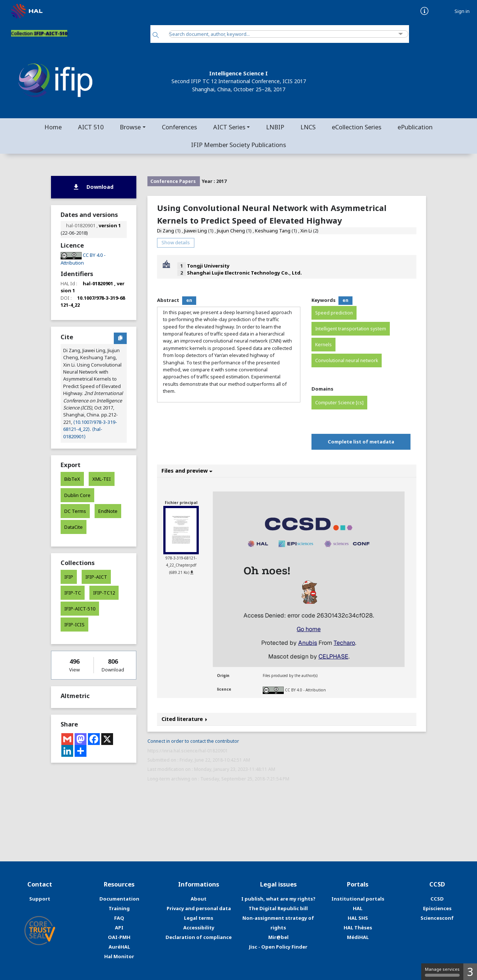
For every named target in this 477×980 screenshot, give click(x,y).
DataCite (74, 527)
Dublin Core (77, 495)
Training (119, 908)
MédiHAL (358, 937)
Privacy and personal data (199, 908)
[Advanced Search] (401, 34)
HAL (358, 908)
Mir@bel (278, 937)
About (199, 899)
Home (53, 127)
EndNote (108, 511)
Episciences (437, 908)
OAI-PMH (119, 937)
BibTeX (72, 479)
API (119, 928)
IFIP (69, 577)
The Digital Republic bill (278, 908)
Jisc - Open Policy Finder (278, 947)
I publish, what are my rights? (278, 899)
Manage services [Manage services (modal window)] (442, 972)
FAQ (119, 918)
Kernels (323, 345)
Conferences (179, 127)
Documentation (119, 899)
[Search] (156, 36)
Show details (176, 242)
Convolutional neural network (347, 360)
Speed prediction (334, 313)
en (189, 300)
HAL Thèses (358, 928)
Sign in (462, 11)
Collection (39, 33)
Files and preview (187, 471)
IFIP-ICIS (74, 625)
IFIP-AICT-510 (80, 609)
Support (40, 899)
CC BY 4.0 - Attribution (305, 690)
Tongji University (208, 266)
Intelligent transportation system (351, 329)
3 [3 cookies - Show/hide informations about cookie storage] (470, 972)
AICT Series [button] (229, 127)
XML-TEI (102, 479)
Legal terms (199, 918)
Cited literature (184, 719)
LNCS (308, 127)
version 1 (110, 225)
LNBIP (275, 127)
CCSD (437, 899)
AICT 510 (91, 127)
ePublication (415, 127)
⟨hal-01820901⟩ (83, 433)
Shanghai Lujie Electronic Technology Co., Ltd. (244, 273)
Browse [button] (130, 127)
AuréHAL (119, 947)
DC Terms (75, 511)
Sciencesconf (437, 918)
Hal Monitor (119, 956)
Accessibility (199, 928)
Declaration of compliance (199, 937)
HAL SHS (358, 918)
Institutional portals (358, 899)
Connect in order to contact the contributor (193, 741)
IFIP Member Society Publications (238, 145)
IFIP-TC (73, 593)
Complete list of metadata (361, 442)
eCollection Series (357, 127)
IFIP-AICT (96, 577)
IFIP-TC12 (104, 593)
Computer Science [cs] (339, 403)
